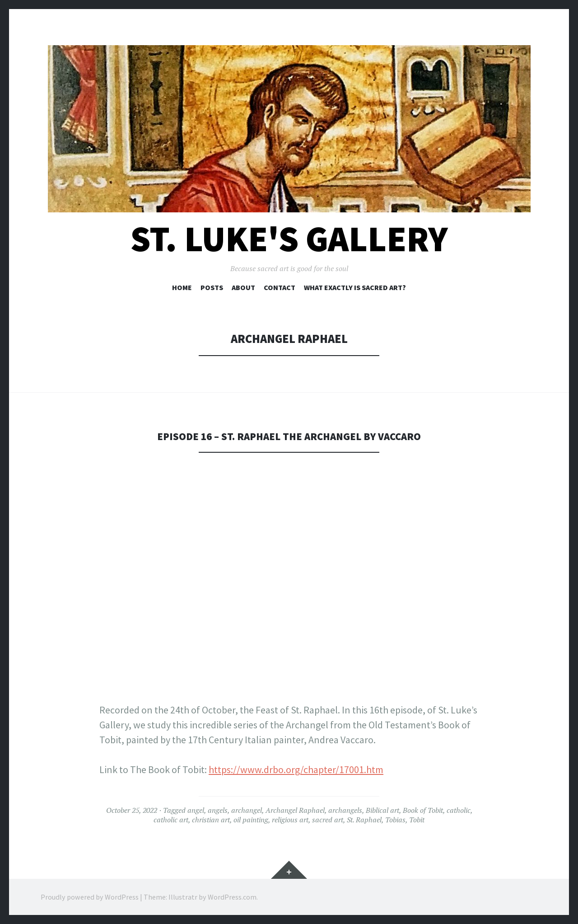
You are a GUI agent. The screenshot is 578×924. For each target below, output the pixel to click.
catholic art (171, 820)
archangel (247, 810)
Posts (212, 287)
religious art (290, 820)
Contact (280, 287)
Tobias (395, 820)
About (243, 287)
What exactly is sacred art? (355, 287)
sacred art (328, 820)
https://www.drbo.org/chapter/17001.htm (296, 769)
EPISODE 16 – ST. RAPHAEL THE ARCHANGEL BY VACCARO (289, 436)
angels (218, 810)
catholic (459, 810)
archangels (345, 810)
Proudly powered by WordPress (90, 897)
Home (182, 287)
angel (196, 810)
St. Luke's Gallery (289, 239)
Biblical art (382, 810)
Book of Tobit (423, 810)
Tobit (417, 820)
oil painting (251, 820)
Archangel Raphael (295, 810)
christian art (211, 820)
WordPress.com (232, 897)
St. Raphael (364, 820)
